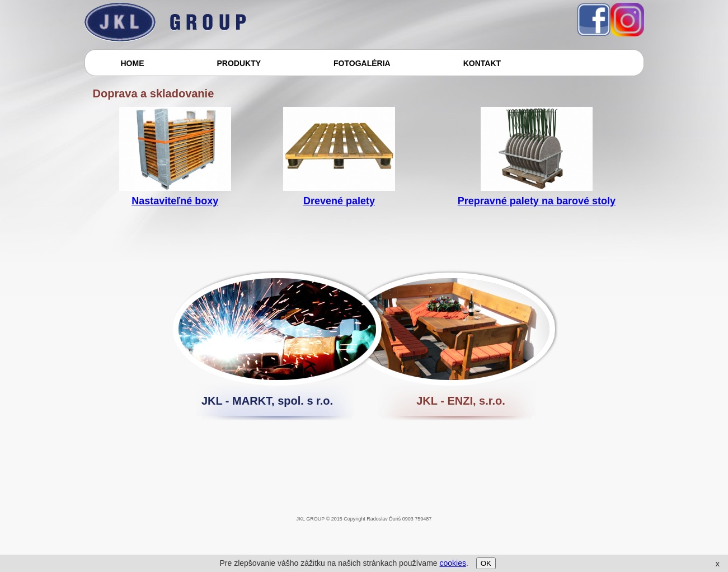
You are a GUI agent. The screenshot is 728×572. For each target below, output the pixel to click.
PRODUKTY (239, 63)
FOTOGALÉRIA (362, 63)
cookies (452, 563)
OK (486, 563)
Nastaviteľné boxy (175, 201)
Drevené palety (339, 201)
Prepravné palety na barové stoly (537, 201)
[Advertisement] (288, 547)
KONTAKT (482, 63)
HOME (133, 63)
